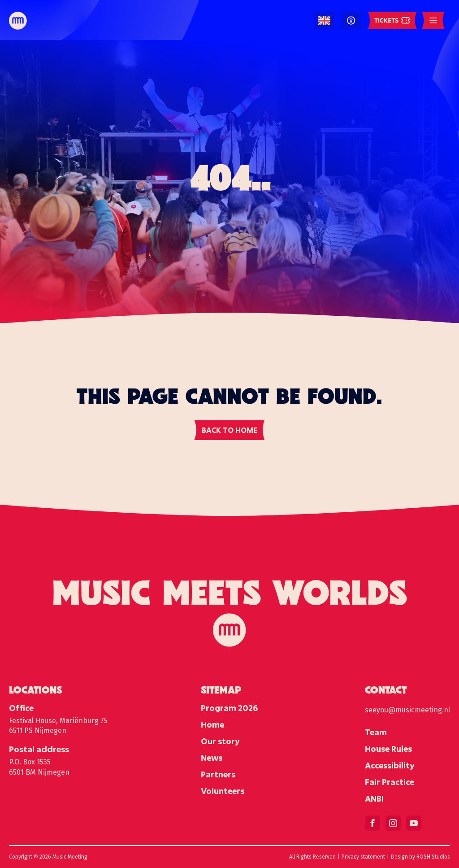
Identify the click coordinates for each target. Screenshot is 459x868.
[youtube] (414, 823)
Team (376, 732)
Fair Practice (390, 782)
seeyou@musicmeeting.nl (407, 710)
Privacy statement (363, 857)
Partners (218, 774)
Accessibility (390, 765)
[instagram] (393, 823)
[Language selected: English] (324, 21)
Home (212, 724)
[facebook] (372, 823)
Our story (220, 741)
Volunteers (223, 791)
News (212, 758)
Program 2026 (229, 708)
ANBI (374, 798)
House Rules (388, 749)
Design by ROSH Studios (420, 857)
